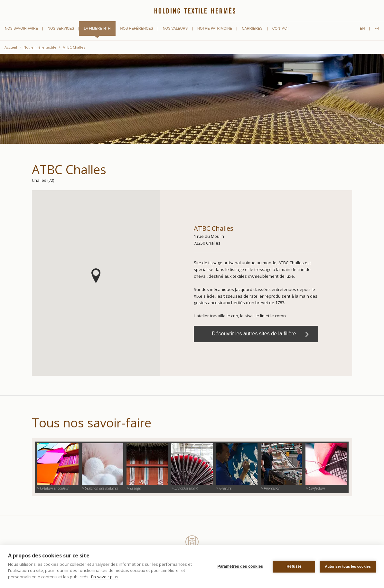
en (362, 28)
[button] (96, 276)
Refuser (294, 566)
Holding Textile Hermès (195, 9)
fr (377, 28)
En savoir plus (105, 577)
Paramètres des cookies (240, 566)
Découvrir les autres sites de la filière (260, 334)
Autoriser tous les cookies (348, 566)
